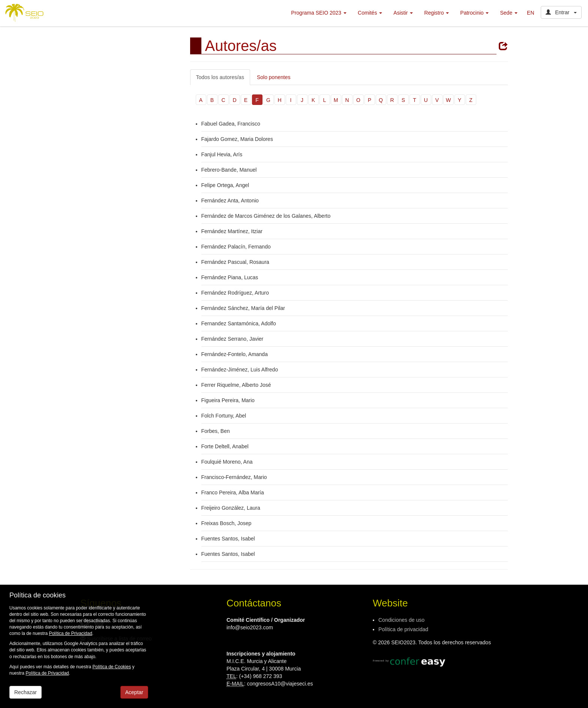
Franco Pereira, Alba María (233, 492)
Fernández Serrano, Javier (232, 339)
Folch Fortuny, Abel (224, 416)
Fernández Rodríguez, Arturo (235, 293)
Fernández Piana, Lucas (230, 277)
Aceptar (134, 692)
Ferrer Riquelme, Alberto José (236, 385)
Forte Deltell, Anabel (225, 446)
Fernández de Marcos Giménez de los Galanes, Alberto (266, 216)
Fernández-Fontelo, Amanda (235, 354)
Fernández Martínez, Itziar (232, 231)
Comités (370, 13)
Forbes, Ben (216, 431)
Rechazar (25, 692)
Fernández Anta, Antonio (231, 201)
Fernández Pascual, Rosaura (235, 262)
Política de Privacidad (70, 633)
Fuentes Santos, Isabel (228, 539)
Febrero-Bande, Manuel (229, 170)
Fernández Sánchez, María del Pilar (243, 308)
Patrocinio (474, 13)
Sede (509, 13)
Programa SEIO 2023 (319, 13)
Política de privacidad (403, 629)
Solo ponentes (274, 77)
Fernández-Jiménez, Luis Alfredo (241, 370)
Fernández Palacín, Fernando (236, 247)
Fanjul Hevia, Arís (222, 154)
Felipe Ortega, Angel (225, 185)
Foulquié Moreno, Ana (227, 462)
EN (530, 13)
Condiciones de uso (401, 620)
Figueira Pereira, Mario (228, 400)
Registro (436, 13)
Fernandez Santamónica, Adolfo (239, 323)
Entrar (561, 12)
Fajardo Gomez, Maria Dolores (237, 139)
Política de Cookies (112, 667)
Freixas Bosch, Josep (226, 523)
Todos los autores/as (220, 77)
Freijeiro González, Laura (231, 508)
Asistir (403, 13)
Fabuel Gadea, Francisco (231, 124)
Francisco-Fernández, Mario (234, 477)
